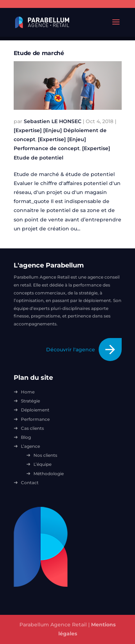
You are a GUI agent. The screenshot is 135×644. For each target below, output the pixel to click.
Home (28, 392)
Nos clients (45, 455)
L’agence (30, 446)
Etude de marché (39, 53)
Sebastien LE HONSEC (53, 121)
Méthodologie (49, 474)
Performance (35, 419)
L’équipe (42, 464)
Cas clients (32, 428)
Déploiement (35, 410)
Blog (26, 437)
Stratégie (30, 401)
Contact (30, 483)
